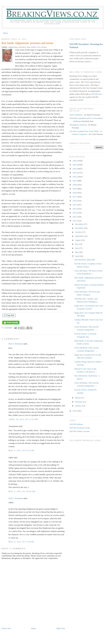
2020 (75, 185)
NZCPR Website (76, 424)
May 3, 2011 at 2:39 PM (21, 542)
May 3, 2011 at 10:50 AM (22, 491)
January (78, 406)
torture (44, 47)
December (79, 224)
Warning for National (78, 125)
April (77, 256)
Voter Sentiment (76, 115)
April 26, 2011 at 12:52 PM (23, 419)
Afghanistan (13, 47)
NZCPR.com (96, 94)
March (78, 398)
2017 (75, 197)
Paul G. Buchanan (16, 344)
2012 (75, 217)
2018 (75, 193)
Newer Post (6, 628)
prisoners (22, 47)
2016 (75, 201)
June (77, 248)
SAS (39, 47)
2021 (75, 181)
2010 (75, 411)
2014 (75, 209)
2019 (75, 189)
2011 (75, 221)
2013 (75, 213)
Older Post (61, 628)
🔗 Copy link (9, 315)
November (80, 228)
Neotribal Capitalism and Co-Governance (86, 118)
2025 (75, 165)
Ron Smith (31, 47)
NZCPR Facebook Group (80, 428)
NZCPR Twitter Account (79, 431)
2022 (75, 177)
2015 (75, 205)
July (77, 244)
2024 (75, 169)
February (79, 402)
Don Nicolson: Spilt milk (85, 260)
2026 (75, 161)
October (79, 232)
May (77, 252)
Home (6, 33)
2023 (75, 173)
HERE (81, 100)
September (80, 236)
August (78, 240)
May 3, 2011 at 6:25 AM (21, 450)
